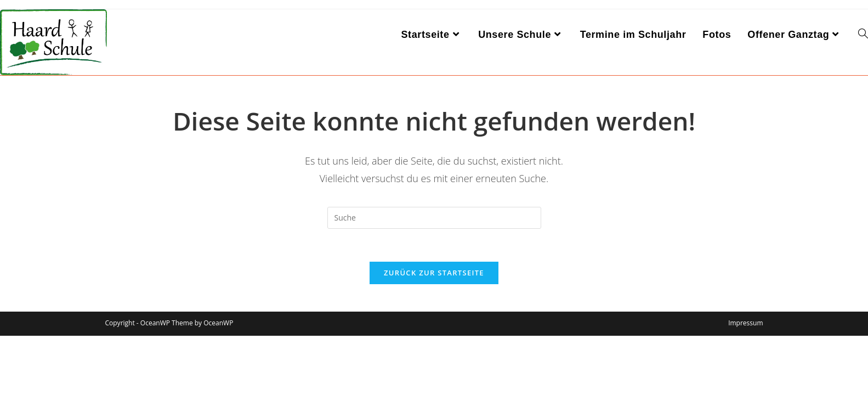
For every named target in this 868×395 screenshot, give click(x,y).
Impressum (745, 323)
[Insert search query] (434, 218)
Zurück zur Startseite (434, 273)
